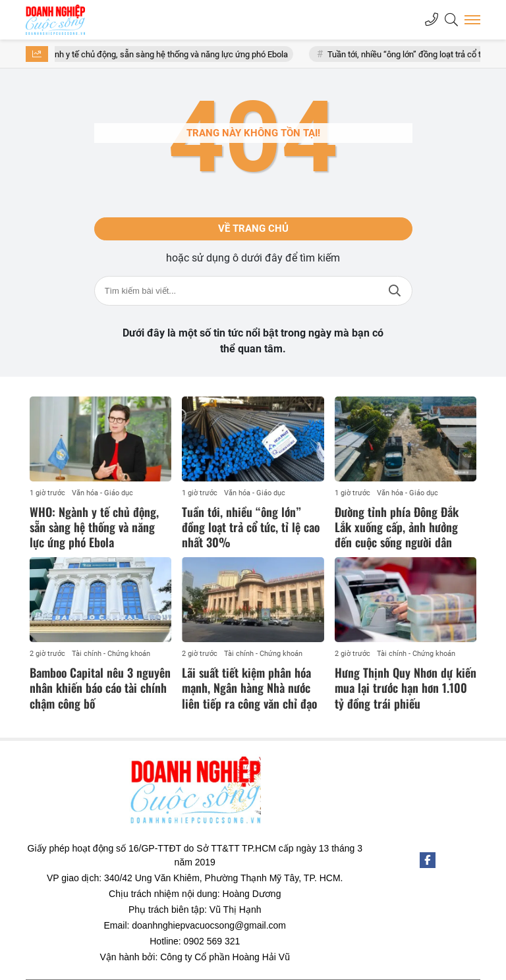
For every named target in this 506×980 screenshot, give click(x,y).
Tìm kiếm (395, 291)
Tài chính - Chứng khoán (111, 654)
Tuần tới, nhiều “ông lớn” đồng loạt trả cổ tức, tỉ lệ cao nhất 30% (251, 527)
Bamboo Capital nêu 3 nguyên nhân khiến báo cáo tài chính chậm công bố (100, 688)
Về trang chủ (253, 229)
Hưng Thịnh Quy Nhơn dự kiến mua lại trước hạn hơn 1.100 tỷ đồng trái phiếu (406, 688)
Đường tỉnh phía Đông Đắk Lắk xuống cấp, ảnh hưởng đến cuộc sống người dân (397, 527)
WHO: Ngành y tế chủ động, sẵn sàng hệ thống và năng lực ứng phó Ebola (160, 54)
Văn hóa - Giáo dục (102, 493)
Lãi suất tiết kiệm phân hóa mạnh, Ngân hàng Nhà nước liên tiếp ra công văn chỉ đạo (249, 688)
